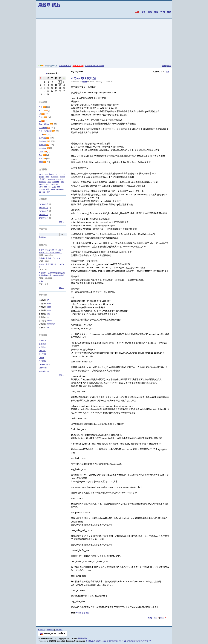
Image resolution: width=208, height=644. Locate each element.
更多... (62, 222)
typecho (55, 184)
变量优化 (85, 613)
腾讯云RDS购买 (65, 66)
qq (49, 187)
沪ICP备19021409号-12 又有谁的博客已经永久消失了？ (129, 641)
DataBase (43, 141)
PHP (40, 107)
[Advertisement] (104, 42)
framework (51, 179)
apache (42, 184)
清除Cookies (101, 641)
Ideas (41, 152)
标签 (156, 12)
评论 (163, 12)
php (46, 174)
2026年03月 (43, 211)
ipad (53, 189)
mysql (78, 613)
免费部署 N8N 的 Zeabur (94, 66)
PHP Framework (45, 131)
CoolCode (43, 368)
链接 (169, 12)
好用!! (41, 281)
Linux (41, 134)
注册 (164, 66)
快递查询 (42, 344)
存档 (143, 12)
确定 (63, 235)
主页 (137, 12)
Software (42, 145)
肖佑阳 (42, 179)
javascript (55, 177)
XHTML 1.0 (90, 641)
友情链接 (41, 630)
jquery (52, 174)
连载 (54, 187)
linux (47, 177)
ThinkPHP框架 (44, 364)
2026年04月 (43, 208)
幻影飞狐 (42, 354)
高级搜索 (42, 237)
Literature (42, 148)
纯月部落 (42, 361)
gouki (84, 82)
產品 (40, 155)
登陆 (169, 66)
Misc (41, 158)
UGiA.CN (42, 340)
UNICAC (42, 351)
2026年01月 (43, 218)
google (41, 177)
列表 (168, 72)
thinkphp (56, 182)
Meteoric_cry (44, 371)
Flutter (41, 117)
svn (62, 182)
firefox (62, 177)
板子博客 (42, 347)
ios (40, 192)
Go (40, 114)
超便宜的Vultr (78, 66)
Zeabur (41, 358)
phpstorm (60, 179)
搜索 (150, 12)
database (42, 182)
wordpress (43, 187)
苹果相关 (42, 138)
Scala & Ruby (44, 124)
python (41, 110)
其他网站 (59, 630)
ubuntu (62, 174)
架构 (48, 192)
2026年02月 (43, 215)
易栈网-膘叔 (49, 5)
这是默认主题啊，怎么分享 (49, 258)
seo (59, 187)
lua (40, 121)
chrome (42, 189)
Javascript (43, 128)
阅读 (162, 618)
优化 (48, 189)
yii (57, 174)
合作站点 (50, 630)
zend (48, 184)
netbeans (60, 189)
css (44, 192)
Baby (150, 618)
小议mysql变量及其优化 (84, 78)
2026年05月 (43, 204)
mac (49, 182)
